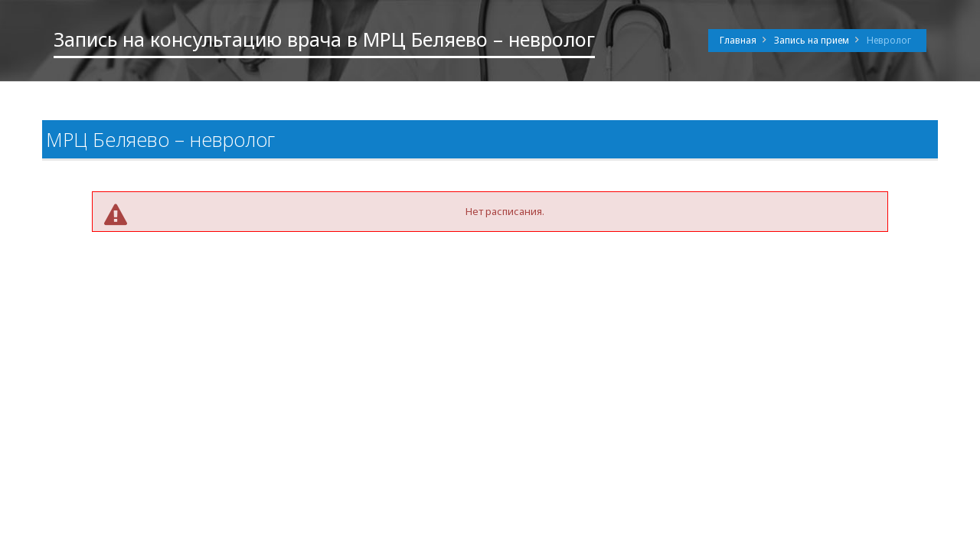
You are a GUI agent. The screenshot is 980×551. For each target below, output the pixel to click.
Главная (738, 40)
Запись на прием (812, 40)
